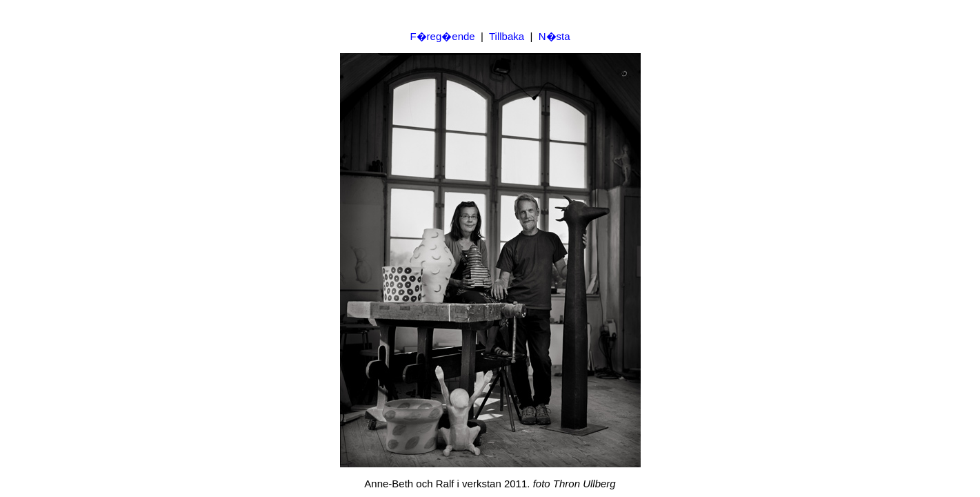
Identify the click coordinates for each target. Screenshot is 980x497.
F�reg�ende (442, 36)
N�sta (554, 36)
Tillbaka (507, 36)
